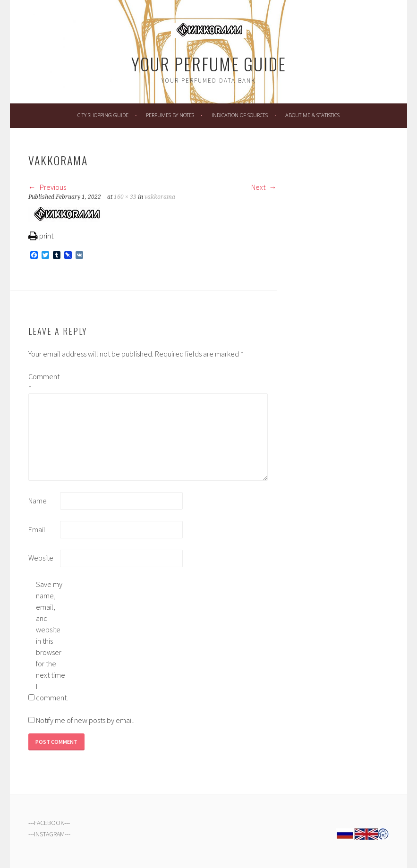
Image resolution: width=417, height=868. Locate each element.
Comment (43, 382)
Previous (47, 187)
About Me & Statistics (312, 115)
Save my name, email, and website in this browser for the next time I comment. (51, 641)
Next (264, 187)
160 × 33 (125, 197)
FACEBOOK (49, 823)
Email (37, 529)
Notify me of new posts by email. (85, 720)
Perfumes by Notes (170, 115)
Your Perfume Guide (209, 64)
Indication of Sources (240, 115)
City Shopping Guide (103, 115)
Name (38, 501)
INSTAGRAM (49, 834)
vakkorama (160, 197)
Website (41, 558)
